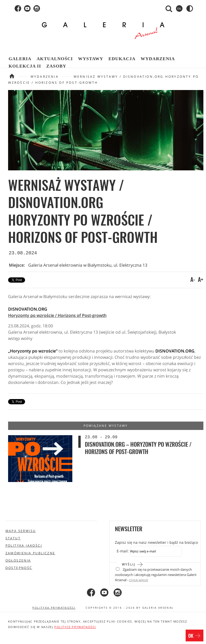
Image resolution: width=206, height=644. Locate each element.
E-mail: (123, 551)
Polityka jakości (24, 545)
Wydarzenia (158, 59)
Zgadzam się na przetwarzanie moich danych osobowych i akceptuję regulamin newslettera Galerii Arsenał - (156, 575)
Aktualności (55, 59)
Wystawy (91, 59)
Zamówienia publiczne (30, 553)
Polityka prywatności (54, 608)
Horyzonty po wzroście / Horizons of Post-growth (57, 315)
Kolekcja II (25, 66)
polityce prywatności (75, 627)
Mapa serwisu (21, 531)
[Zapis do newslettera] (156, 551)
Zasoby (56, 66)
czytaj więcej (139, 580)
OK (195, 636)
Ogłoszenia (18, 560)
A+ (201, 280)
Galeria (20, 59)
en (179, 9)
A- (193, 280)
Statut (13, 538)
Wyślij (133, 564)
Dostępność (19, 568)
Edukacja (122, 59)
